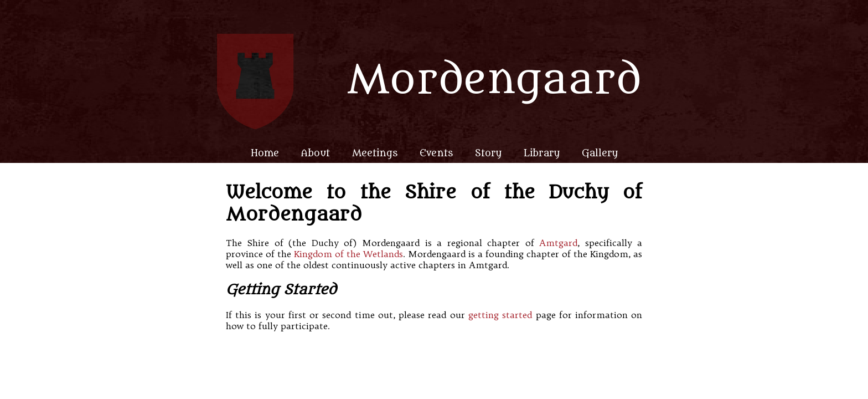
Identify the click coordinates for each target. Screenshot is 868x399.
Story (488, 154)
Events (436, 154)
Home (265, 154)
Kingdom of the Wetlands (348, 254)
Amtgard (558, 243)
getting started (500, 315)
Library (542, 154)
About (316, 154)
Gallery (600, 154)
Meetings (375, 154)
